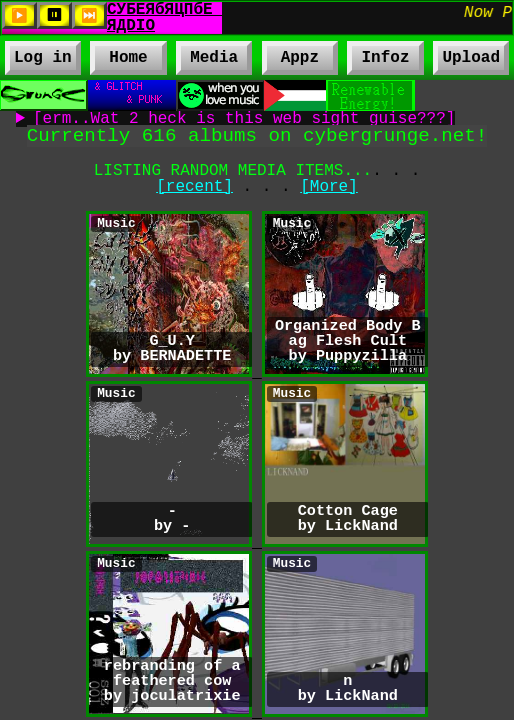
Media (214, 61)
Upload (471, 58)
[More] (329, 187)
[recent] (194, 187)
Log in (43, 58)
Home (128, 58)
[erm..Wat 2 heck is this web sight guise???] (244, 119)
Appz (300, 61)
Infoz (378, 61)
